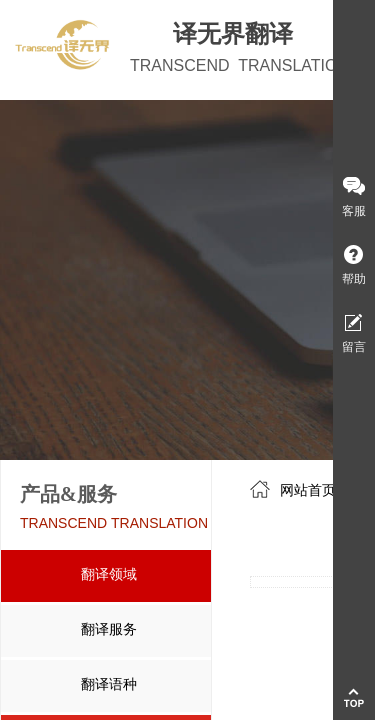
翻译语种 (109, 684)
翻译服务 (109, 629)
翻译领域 (109, 574)
